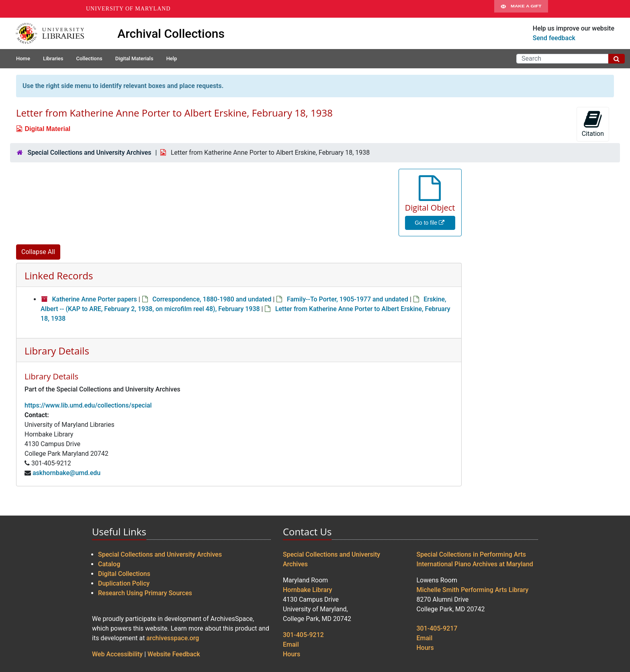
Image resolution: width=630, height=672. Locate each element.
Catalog (109, 564)
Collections (89, 58)
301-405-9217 (437, 628)
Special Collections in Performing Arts (471, 554)
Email (291, 644)
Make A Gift (521, 9)
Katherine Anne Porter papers (94, 299)
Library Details (57, 351)
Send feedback (554, 38)
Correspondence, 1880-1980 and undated (212, 299)
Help (172, 58)
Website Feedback (174, 654)
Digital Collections (124, 574)
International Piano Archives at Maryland (475, 564)
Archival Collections (171, 34)
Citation (593, 124)
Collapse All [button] (38, 252)
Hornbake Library (308, 590)
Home (23, 58)
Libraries (53, 58)
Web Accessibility (117, 654)
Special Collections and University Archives (89, 153)
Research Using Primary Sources (145, 593)
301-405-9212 (303, 635)
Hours (291, 654)
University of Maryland (128, 9)
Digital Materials (134, 58)
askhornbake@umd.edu (66, 473)
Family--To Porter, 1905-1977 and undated (348, 299)
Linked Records (59, 276)
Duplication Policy (124, 583)
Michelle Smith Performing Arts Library (473, 590)
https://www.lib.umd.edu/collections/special (88, 405)
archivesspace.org (173, 638)
